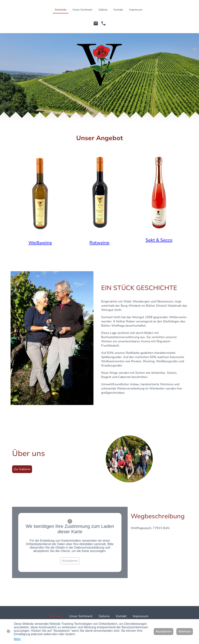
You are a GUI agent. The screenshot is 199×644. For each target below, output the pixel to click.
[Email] (96, 23)
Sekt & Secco (159, 240)
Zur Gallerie (22, 469)
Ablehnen (185, 631)
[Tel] (103, 23)
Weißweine (40, 243)
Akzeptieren (70, 561)
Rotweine (99, 243)
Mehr (17, 639)
